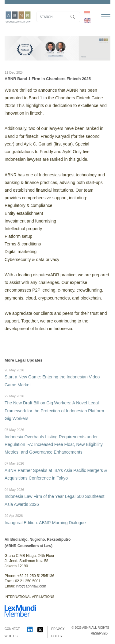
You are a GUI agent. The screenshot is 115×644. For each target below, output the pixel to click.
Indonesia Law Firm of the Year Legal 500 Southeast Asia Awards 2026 (57, 497)
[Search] (58, 17)
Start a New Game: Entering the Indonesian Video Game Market (57, 377)
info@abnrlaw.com (31, 586)
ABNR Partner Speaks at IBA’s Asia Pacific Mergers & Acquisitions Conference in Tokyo (57, 471)
